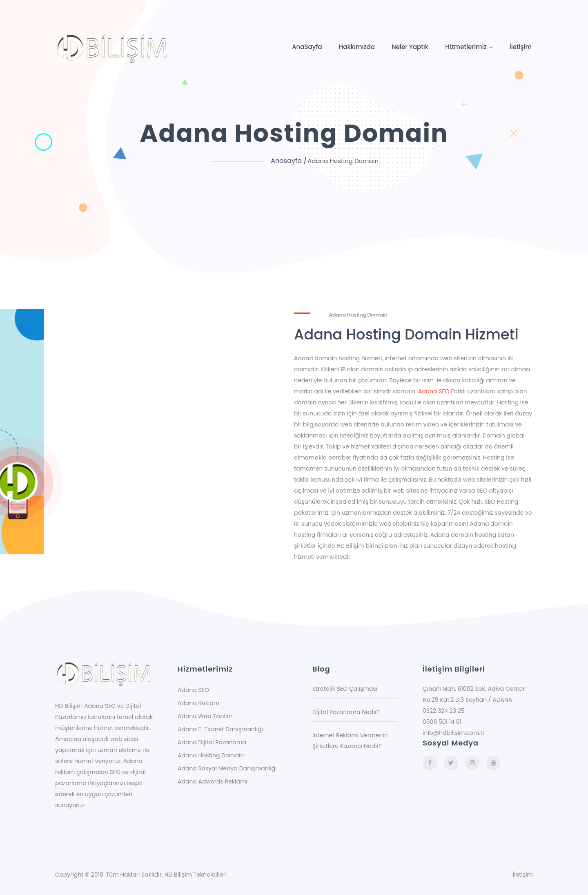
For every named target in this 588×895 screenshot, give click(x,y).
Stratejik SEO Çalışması (345, 689)
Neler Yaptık (410, 47)
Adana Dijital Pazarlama (212, 742)
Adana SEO (434, 391)
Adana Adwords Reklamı (213, 781)
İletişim (521, 47)
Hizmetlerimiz (466, 47)
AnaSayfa (307, 47)
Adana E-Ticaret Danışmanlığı (220, 729)
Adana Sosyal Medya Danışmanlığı (227, 768)
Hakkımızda (357, 47)
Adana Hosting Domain (211, 755)
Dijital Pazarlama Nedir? (346, 712)
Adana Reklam (198, 703)
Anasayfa (286, 161)
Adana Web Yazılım (205, 716)
